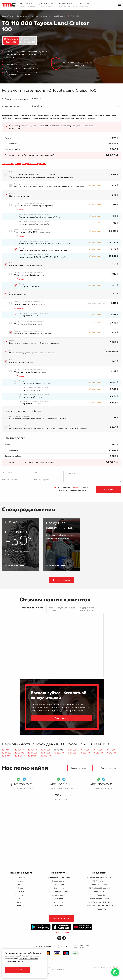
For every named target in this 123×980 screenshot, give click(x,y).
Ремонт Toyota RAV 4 (100, 909)
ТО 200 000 (59, 753)
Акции (21, 881)
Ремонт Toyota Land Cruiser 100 (28, 41)
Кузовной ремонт (59, 881)
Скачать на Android (62, 932)
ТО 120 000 (72, 750)
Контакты (21, 906)
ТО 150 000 (111, 750)
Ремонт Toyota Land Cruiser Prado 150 (99, 906)
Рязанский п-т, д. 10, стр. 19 (48, 6)
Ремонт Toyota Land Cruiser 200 (99, 902)
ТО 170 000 (19, 753)
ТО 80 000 (19, 750)
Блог (21, 899)
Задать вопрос (62, 718)
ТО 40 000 (6, 750)
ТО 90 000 (32, 750)
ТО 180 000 (33, 753)
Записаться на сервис (80, 768)
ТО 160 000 (7, 753)
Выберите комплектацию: (15, 99)
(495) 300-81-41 (66, 4)
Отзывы (21, 892)
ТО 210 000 (72, 753)
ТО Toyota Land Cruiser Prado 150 (99, 878)
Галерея (21, 888)
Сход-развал (59, 885)
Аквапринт (59, 899)
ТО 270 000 (33, 756)
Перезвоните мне (109, 768)
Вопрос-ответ (21, 895)
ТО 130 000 (85, 750)
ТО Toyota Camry (100, 881)
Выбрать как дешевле (12, 164)
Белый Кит (117, 967)
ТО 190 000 (46, 753)
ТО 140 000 (98, 750)
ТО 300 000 (46, 756)
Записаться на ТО (109, 489)
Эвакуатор (59, 906)
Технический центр (21, 873)
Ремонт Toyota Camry (100, 895)
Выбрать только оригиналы (34, 164)
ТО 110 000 (58, 750)
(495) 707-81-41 (26, 4)
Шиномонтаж (59, 902)
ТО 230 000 (98, 753)
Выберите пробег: (11, 106)
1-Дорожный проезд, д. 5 (27, 6)
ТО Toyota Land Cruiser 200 (99, 888)
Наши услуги (59, 873)
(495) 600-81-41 (46, 4)
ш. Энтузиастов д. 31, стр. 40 (68, 6)
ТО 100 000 (46, 750)
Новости (21, 885)
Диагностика (59, 888)
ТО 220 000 (85, 753)
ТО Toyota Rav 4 (100, 892)
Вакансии (21, 902)
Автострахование (59, 895)
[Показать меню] (119, 5)
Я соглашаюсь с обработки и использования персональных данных (74, 489)
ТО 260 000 (20, 756)
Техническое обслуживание (59, 878)
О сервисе (21, 878)
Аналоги (20, 210)
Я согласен (18, 970)
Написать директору (61, 918)
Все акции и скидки (61, 580)
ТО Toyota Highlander (100, 885)
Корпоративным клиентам (59, 892)
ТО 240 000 (111, 753)
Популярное (99, 873)
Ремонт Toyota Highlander (100, 899)
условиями (75, 488)
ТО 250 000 (7, 756)
